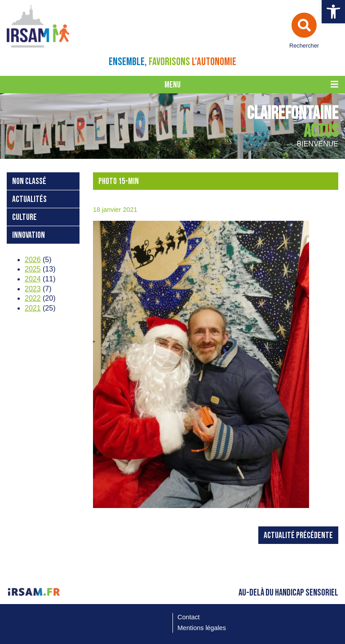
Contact (189, 617)
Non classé (29, 182)
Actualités (29, 199)
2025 (33, 269)
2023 (33, 289)
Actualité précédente (298, 536)
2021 (33, 308)
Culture (24, 217)
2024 (33, 279)
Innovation (29, 235)
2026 (33, 260)
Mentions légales (202, 628)
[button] (333, 12)
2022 (33, 298)
